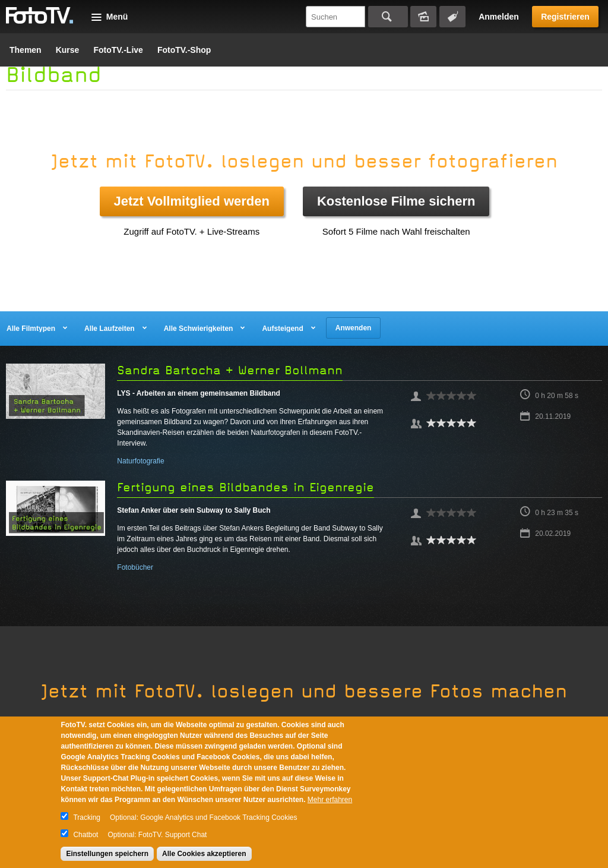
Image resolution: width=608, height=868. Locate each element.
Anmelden (499, 17)
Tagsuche (452, 17)
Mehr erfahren (330, 800)
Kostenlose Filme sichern (396, 201)
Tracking (87, 818)
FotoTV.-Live (118, 50)
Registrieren (565, 17)
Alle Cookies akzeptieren (204, 854)
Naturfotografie (140, 461)
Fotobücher (135, 567)
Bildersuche (423, 17)
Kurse (68, 50)
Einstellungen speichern (107, 854)
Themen (26, 50)
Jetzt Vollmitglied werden (192, 201)
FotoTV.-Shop (184, 50)
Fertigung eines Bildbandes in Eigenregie (246, 487)
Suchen (388, 17)
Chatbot (85, 835)
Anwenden (354, 328)
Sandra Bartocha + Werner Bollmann (230, 370)
